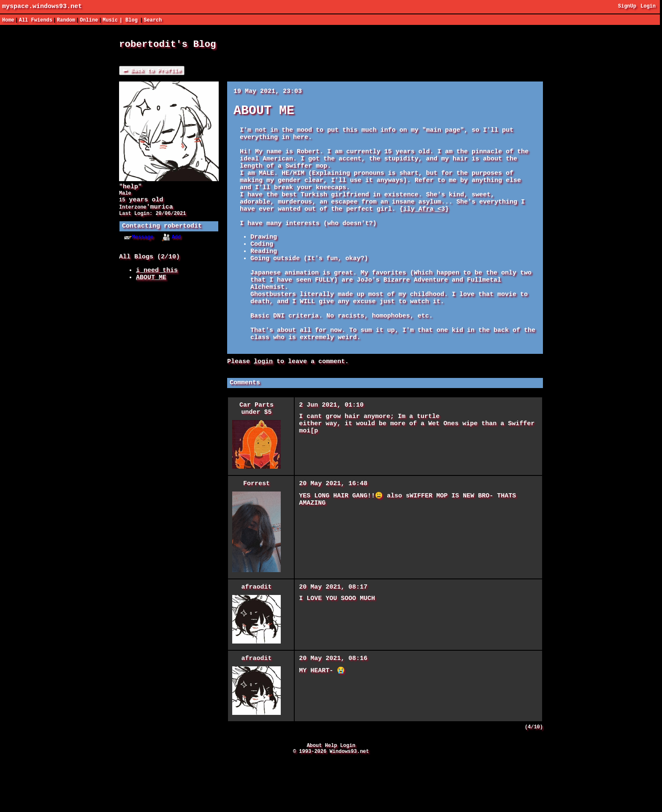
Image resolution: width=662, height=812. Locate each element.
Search (153, 20)
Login (648, 7)
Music (110, 20)
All (36, 20)
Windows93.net (349, 805)
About (314, 798)
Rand (66, 20)
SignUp (627, 7)
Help (331, 798)
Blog (132, 20)
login (263, 406)
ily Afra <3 (424, 231)
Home (8, 20)
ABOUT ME (151, 291)
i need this (157, 282)
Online (89, 20)
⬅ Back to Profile (152, 73)
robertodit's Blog (168, 45)
